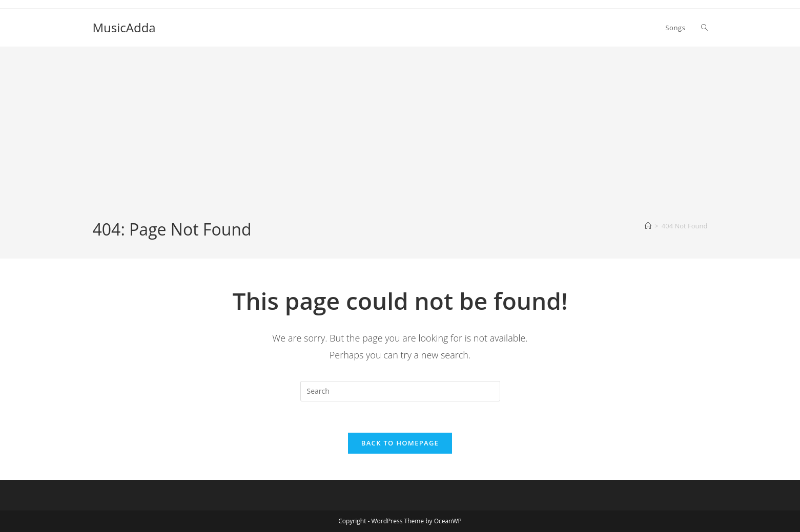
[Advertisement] (400, 141)
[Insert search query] (400, 391)
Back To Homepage (400, 443)
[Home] (648, 226)
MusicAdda (124, 27)
